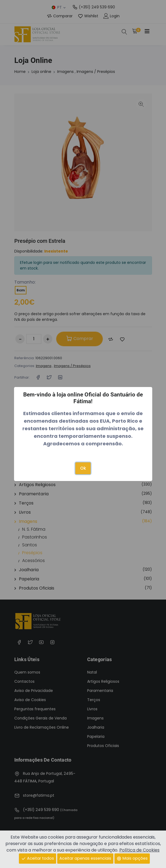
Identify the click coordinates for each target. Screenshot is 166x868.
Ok (83, 468)
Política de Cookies (139, 850)
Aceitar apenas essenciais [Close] (85, 858)
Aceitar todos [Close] (38, 858)
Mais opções (132, 858)
